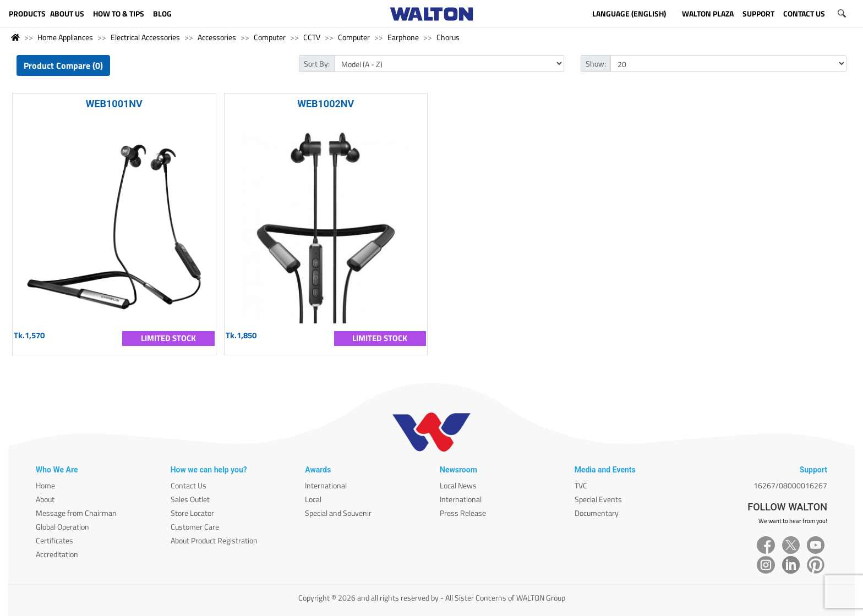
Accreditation (57, 554)
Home (45, 485)
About (45, 499)
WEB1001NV (114, 104)
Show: (596, 64)
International (326, 485)
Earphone (403, 37)
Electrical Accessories (145, 37)
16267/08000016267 (790, 485)
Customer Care (195, 527)
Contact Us (189, 485)
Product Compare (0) (63, 65)
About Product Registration (214, 540)
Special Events (598, 499)
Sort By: (317, 64)
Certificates (54, 540)
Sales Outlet (190, 499)
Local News (458, 485)
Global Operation (62, 527)
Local (313, 499)
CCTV (312, 37)
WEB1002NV (326, 104)
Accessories (217, 37)
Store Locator (192, 513)
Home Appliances (65, 37)
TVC (581, 485)
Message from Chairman (76, 513)
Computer (270, 37)
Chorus (448, 37)
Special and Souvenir (338, 513)
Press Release (463, 513)
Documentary (597, 513)
